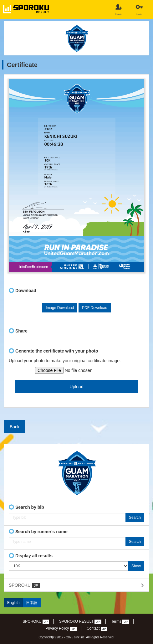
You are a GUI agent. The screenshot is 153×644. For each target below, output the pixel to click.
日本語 (32, 603)
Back (15, 427)
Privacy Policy (61, 629)
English (13, 603)
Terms (120, 622)
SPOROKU (24, 585)
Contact (97, 629)
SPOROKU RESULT (80, 622)
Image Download (60, 308)
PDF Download (95, 308)
